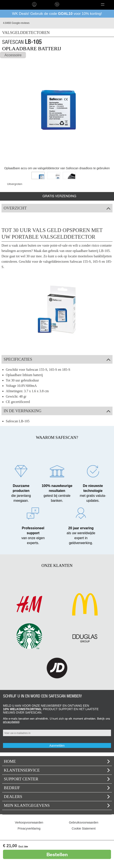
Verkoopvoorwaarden (29, 822)
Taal (71, 4)
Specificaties (57, 359)
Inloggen (34, 4)
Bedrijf (57, 788)
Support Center (57, 779)
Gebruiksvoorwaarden (84, 822)
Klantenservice (57, 770)
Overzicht (57, 208)
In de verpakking (57, 411)
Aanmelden (57, 746)
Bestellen (57, 854)
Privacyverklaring (29, 828)
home (11, 4)
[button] (103, 4)
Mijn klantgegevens (57, 805)
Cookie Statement (84, 828)
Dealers (57, 797)
